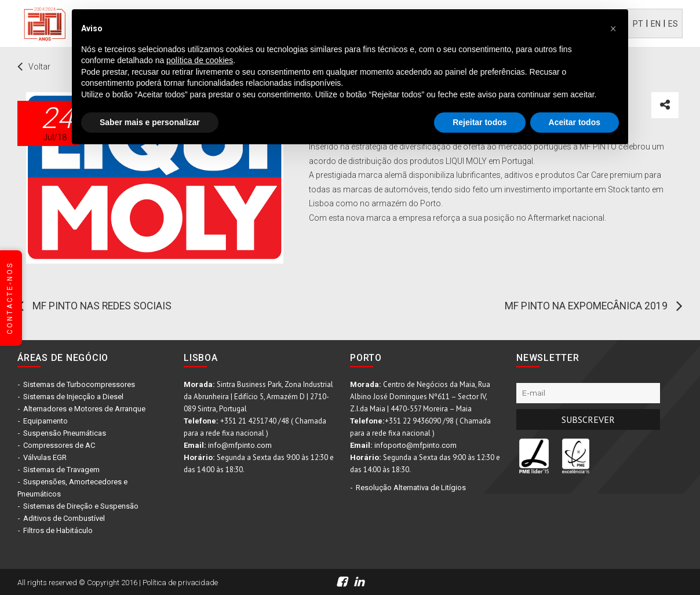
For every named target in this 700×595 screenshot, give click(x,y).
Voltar (39, 67)
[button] (613, 28)
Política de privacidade (180, 583)
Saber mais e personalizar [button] (150, 122)
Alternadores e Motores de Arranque (84, 409)
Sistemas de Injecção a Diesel (73, 397)
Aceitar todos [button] (575, 122)
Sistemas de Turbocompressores (79, 384)
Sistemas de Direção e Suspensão (81, 506)
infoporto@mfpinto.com (415, 445)
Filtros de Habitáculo (58, 530)
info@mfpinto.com (240, 445)
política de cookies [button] (200, 60)
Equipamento (45, 421)
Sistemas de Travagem (61, 470)
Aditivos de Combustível (64, 518)
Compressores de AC (59, 445)
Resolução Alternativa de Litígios (411, 488)
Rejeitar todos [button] (480, 122)
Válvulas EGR (45, 457)
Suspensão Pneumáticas (65, 433)
